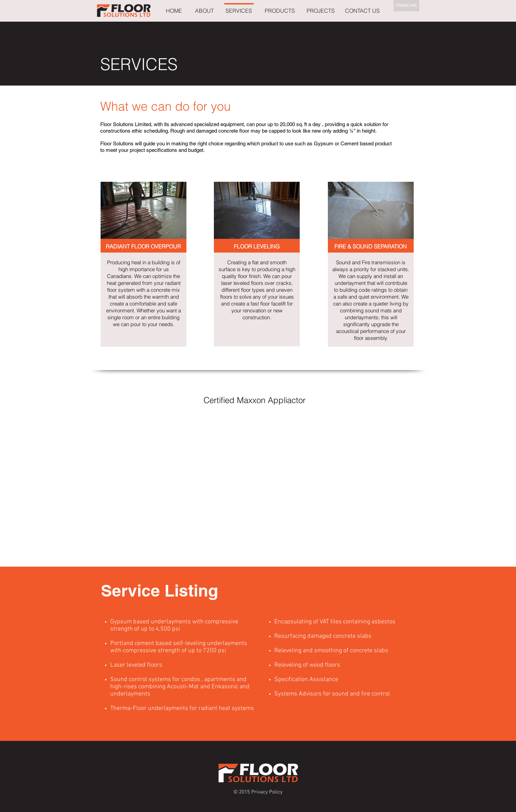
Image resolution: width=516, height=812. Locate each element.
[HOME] (174, 11)
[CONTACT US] (363, 11)
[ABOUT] (204, 11)
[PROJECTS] (321, 11)
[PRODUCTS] (280, 11)
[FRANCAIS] (406, 6)
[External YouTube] (254, 474)
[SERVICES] (239, 11)
